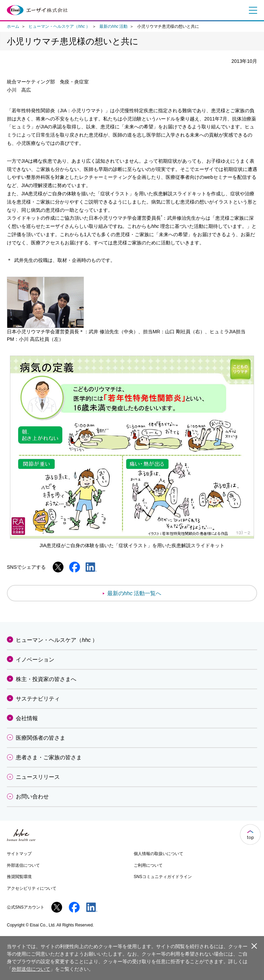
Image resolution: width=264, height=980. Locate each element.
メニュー (251, 10)
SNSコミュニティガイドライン (163, 877)
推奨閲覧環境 (19, 877)
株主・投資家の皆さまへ (46, 679)
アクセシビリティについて (32, 888)
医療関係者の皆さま (41, 738)
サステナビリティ (38, 699)
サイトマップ (19, 854)
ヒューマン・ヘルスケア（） (59, 26)
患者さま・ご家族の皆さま (49, 757)
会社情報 (27, 718)
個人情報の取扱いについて (158, 854)
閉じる (254, 946)
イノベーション (35, 660)
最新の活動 (113, 26)
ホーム (13, 26)
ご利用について (148, 865)
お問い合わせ (32, 797)
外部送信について (23, 865)
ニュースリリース (38, 777)
